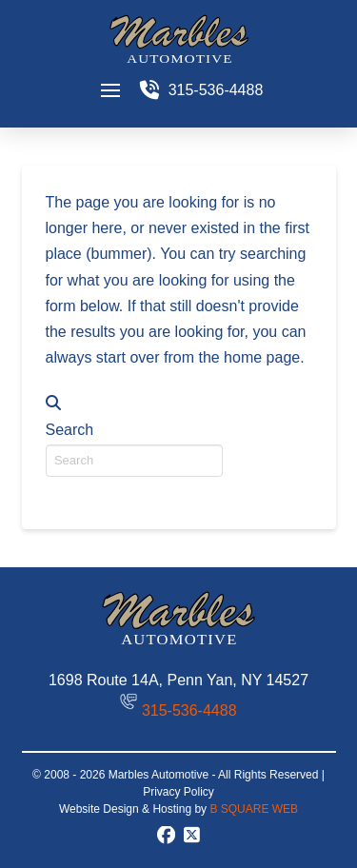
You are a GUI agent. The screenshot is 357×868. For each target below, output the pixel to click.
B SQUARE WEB (254, 809)
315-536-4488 (189, 710)
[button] (110, 90)
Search (70, 430)
